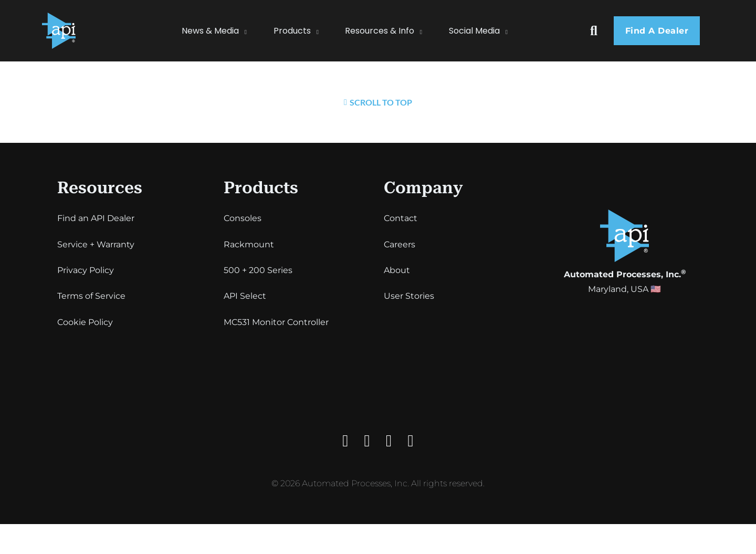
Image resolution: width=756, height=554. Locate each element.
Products (292, 31)
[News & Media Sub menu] (251, 31)
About (397, 270)
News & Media (210, 31)
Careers (400, 244)
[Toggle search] (594, 31)
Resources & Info (380, 31)
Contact (401, 218)
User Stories (409, 296)
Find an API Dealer (96, 218)
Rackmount (249, 244)
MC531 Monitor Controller (276, 322)
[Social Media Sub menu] (512, 31)
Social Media (474, 31)
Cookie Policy (85, 322)
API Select (245, 296)
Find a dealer (657, 31)
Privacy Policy (86, 270)
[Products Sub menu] (323, 31)
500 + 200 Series (258, 270)
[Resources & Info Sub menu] (426, 31)
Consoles (243, 218)
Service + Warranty (96, 244)
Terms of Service (91, 296)
